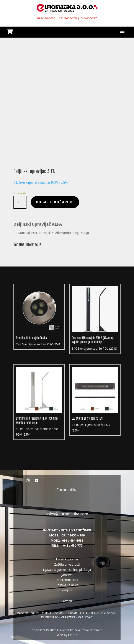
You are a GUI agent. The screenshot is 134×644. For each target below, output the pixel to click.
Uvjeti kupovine (67, 559)
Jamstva (67, 575)
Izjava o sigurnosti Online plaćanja (67, 570)
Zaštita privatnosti (67, 564)
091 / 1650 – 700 (73, 535)
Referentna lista (67, 580)
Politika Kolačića (67, 585)
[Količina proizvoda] (20, 202)
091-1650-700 (68, 18)
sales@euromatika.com (67, 514)
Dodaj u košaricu (55, 202)
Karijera (67, 590)
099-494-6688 (46, 18)
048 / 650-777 (73, 545)
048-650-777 (89, 18)
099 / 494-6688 (73, 540)
